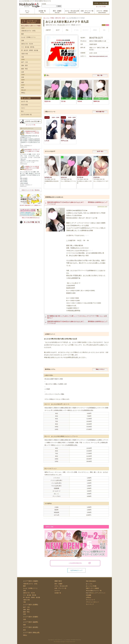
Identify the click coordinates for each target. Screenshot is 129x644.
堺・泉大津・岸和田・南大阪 (30, 50)
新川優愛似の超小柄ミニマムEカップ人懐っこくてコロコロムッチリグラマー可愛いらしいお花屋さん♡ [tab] (76, 317)
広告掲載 (89, 595)
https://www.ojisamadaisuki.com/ (98, 56)
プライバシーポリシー (92, 602)
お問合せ (89, 597)
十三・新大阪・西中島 (28, 47)
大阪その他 (24, 54)
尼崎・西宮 (24, 65)
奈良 (23, 88)
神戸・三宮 (24, 62)
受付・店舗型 (58, 584)
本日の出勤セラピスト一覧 (94, 591)
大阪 (23, 57)
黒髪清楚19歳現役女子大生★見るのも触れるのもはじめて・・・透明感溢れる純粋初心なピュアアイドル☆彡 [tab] (76, 203)
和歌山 (23, 93)
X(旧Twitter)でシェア (77, 570)
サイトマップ (90, 604)
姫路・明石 (24, 69)
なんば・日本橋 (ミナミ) (28, 37)
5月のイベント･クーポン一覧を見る (31, 190)
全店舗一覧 (58, 593)
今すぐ (23, 108)
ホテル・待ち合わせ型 (61, 586)
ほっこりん (89, 584)
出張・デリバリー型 (60, 588)
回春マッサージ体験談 (92, 588)
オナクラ (57, 591)
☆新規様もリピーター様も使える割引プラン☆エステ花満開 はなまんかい (32, 168)
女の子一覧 (24, 101)
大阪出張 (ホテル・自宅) (28, 31)
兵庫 (23, 72)
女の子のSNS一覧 (26, 115)
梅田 (23, 34)
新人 (23, 111)
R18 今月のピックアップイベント (96, 593)
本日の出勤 (24, 105)
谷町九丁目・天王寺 (27, 44)
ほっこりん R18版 (91, 586)
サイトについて (90, 600)
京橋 (23, 41)
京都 (23, 77)
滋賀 (23, 82)
